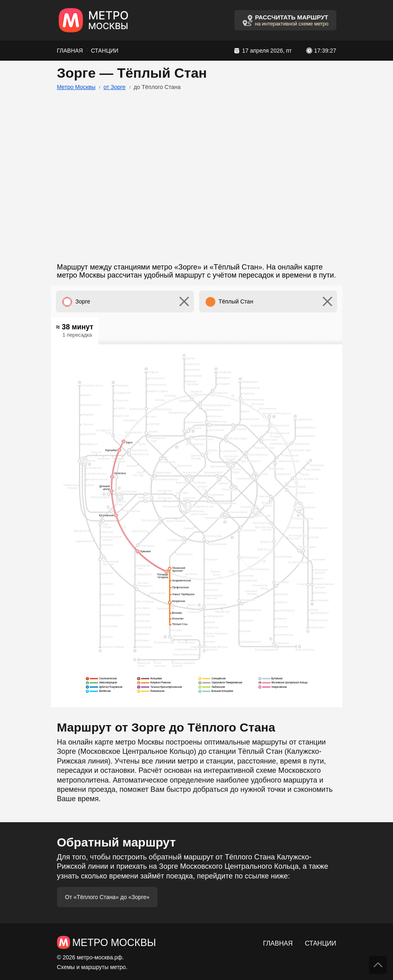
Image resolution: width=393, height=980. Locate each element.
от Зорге (115, 87)
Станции (105, 51)
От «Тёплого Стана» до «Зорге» (107, 897)
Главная (70, 51)
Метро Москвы (76, 87)
